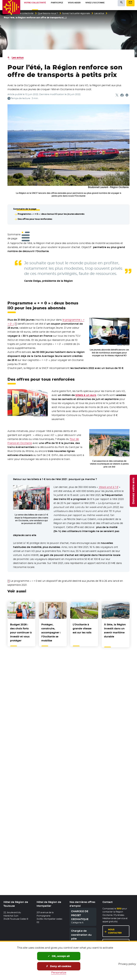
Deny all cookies (59, 966)
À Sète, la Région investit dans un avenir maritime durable (115, 630)
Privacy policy (127, 964)
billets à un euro (86, 395)
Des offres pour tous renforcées (35, 219)
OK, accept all (59, 956)
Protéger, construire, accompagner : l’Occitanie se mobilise (51, 632)
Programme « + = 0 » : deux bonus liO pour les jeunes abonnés (51, 214)
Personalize (59, 972)
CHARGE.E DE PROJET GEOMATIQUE (80, 916)
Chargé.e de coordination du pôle (81, 935)
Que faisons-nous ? (48, 13)
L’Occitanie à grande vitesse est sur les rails (82, 628)
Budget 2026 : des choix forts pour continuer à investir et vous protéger (21, 632)
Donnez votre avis (133, 491)
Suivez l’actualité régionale (76, 13)
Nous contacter (115, 932)
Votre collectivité (25, 13)
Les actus (99, 13)
